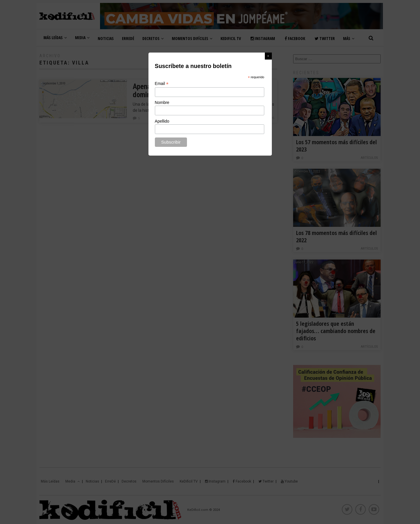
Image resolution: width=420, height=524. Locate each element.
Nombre (162, 102)
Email (162, 84)
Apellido (162, 121)
